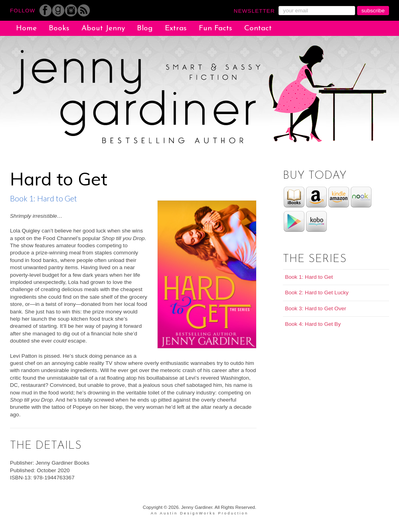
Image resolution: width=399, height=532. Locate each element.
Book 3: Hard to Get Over (315, 308)
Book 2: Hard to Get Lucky (317, 293)
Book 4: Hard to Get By (313, 324)
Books (59, 29)
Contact (258, 29)
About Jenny (103, 29)
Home (26, 29)
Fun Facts (215, 29)
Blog (145, 29)
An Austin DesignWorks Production (200, 513)
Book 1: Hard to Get (309, 277)
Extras (176, 29)
